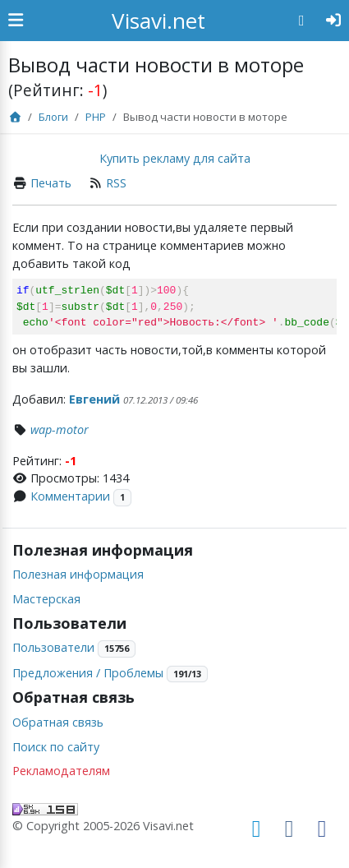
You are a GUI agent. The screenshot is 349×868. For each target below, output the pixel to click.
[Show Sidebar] (16, 21)
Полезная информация (78, 574)
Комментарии (70, 496)
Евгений (94, 399)
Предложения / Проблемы (88, 673)
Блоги (53, 117)
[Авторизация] (334, 21)
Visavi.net (158, 21)
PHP (96, 117)
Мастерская (46, 599)
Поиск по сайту (56, 747)
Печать (51, 183)
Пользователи (53, 647)
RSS (116, 183)
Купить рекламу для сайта (175, 158)
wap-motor (60, 429)
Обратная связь (58, 722)
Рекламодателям (61, 771)
